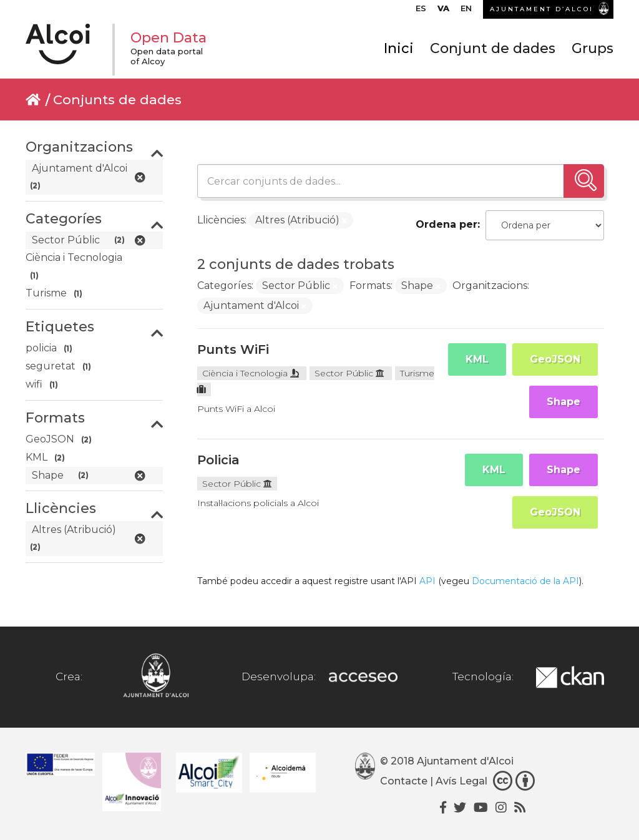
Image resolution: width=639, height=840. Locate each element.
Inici (399, 48)
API (427, 581)
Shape (563, 402)
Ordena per (446, 224)
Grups (593, 48)
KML (477, 359)
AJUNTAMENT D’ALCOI (542, 9)
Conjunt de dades (493, 48)
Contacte (404, 781)
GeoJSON (555, 359)
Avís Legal (461, 781)
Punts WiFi (233, 349)
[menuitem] (421, 11)
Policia (218, 460)
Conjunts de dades (117, 100)
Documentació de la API (525, 581)
